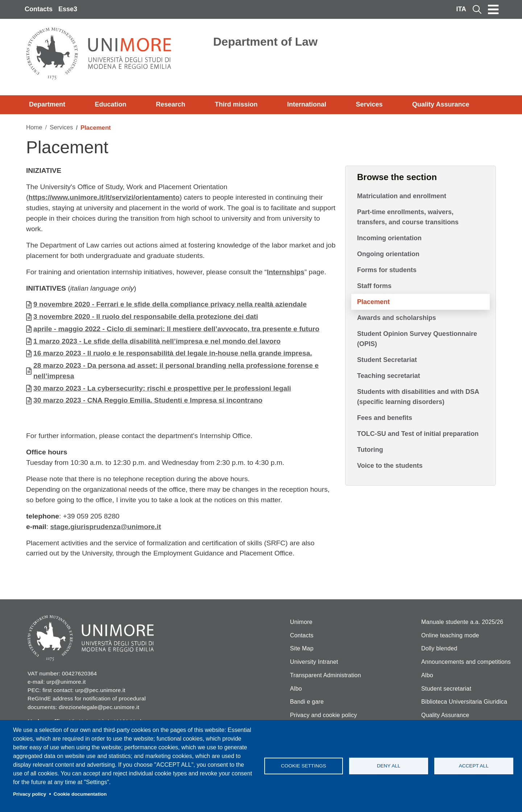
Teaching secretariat (389, 376)
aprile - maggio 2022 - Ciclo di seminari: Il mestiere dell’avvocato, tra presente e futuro (176, 329)
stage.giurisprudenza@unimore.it (105, 527)
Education (111, 104)
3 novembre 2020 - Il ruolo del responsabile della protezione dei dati (146, 317)
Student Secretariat (387, 360)
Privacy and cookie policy (324, 715)
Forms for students (387, 270)
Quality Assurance (441, 104)
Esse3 (68, 9)
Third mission (236, 104)
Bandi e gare (307, 702)
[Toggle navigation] (493, 9)
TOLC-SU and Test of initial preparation (418, 434)
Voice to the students (390, 466)
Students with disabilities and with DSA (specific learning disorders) (418, 397)
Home (34, 127)
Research (171, 104)
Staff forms (374, 286)
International (307, 104)
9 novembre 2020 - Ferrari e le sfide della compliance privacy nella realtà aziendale (170, 304)
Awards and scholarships (397, 318)
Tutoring (370, 450)
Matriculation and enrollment (402, 196)
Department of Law (265, 42)
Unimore (301, 622)
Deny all (389, 766)
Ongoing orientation (388, 254)
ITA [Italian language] (461, 9)
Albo (296, 689)
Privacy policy (30, 794)
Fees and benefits (385, 418)
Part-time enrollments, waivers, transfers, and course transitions (408, 217)
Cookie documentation (80, 794)
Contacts (39, 9)
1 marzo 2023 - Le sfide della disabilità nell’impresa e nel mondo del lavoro (157, 341)
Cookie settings (304, 766)
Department (47, 104)
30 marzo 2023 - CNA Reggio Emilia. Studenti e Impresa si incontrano (148, 400)
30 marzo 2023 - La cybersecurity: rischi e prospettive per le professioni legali (162, 388)
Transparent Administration (326, 675)
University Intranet (314, 662)
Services (369, 104)
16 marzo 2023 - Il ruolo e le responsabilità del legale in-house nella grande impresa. (173, 353)
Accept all (474, 766)
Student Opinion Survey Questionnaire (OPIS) (417, 339)
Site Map (302, 648)
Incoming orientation (389, 238)
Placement (373, 302)
